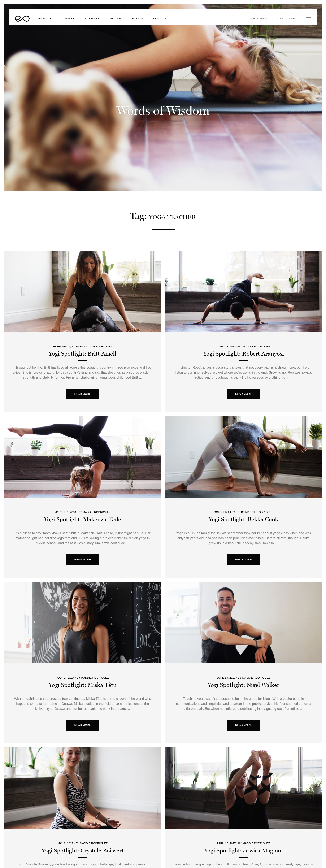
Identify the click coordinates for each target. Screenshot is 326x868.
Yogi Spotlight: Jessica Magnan (244, 784)
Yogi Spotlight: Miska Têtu (83, 619)
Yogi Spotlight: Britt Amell (82, 287)
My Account (281, 22)
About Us (50, 22)
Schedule (98, 22)
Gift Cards (253, 22)
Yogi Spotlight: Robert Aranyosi (244, 287)
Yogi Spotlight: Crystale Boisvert (83, 784)
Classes (74, 22)
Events (143, 22)
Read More (82, 328)
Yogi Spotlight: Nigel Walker (243, 619)
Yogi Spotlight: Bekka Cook (243, 453)
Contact (166, 22)
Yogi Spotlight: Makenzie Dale (82, 453)
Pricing (122, 22)
